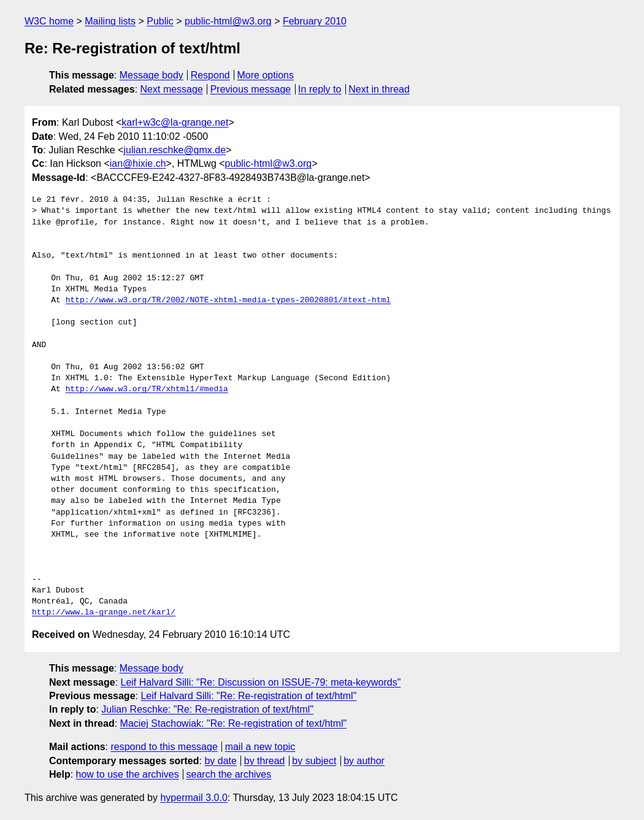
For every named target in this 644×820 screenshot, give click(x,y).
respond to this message (164, 747)
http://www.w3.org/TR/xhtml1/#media (147, 389)
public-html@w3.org (228, 21)
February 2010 (315, 21)
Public (160, 21)
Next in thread (379, 89)
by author (364, 761)
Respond (210, 75)
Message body (151, 75)
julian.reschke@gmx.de (175, 150)
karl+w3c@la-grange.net (175, 122)
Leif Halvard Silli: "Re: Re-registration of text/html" (248, 696)
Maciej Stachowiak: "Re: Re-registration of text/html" (234, 723)
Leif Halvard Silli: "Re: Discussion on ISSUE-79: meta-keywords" (261, 682)
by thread (265, 761)
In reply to (320, 89)
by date (220, 761)
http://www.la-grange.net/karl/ (104, 613)
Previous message (251, 89)
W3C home (49, 21)
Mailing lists (110, 21)
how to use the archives (128, 774)
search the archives (229, 774)
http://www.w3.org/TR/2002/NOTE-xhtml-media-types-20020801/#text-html (228, 301)
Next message (172, 89)
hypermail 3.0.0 (194, 798)
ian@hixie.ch (138, 163)
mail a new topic (260, 747)
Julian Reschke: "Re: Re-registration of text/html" (207, 709)
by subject (314, 761)
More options (266, 75)
